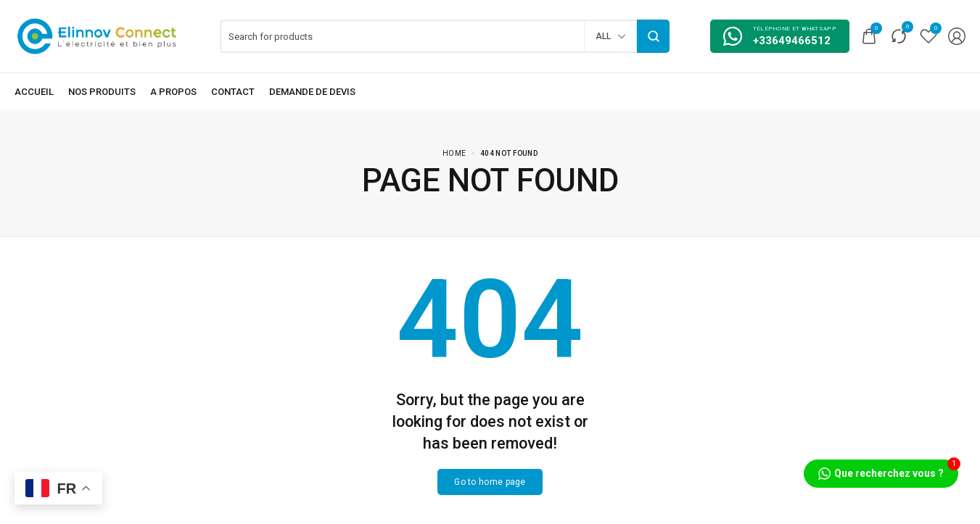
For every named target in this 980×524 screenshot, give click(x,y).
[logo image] (97, 35)
